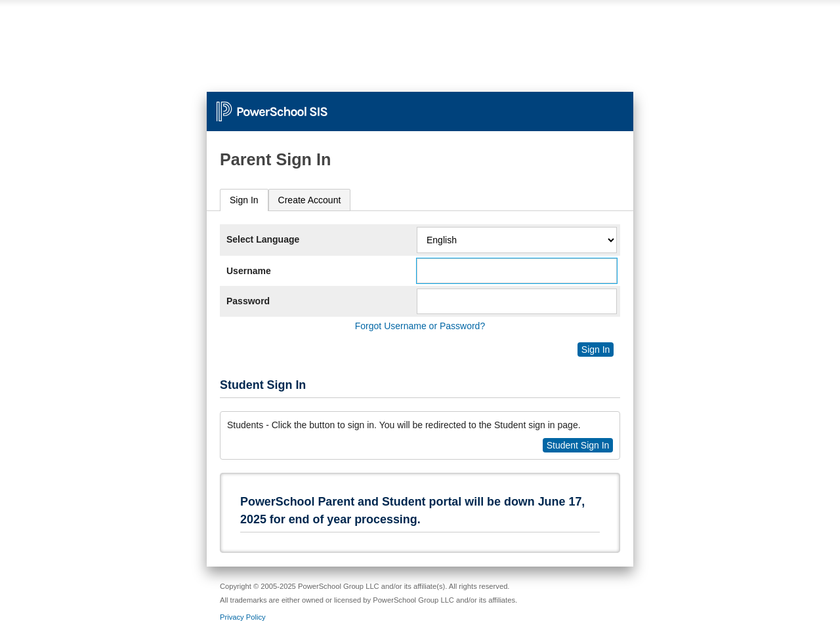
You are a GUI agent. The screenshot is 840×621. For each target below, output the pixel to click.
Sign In (244, 200)
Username (249, 271)
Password (248, 301)
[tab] (244, 200)
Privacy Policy (243, 617)
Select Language (263, 239)
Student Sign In (578, 445)
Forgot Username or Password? (420, 326)
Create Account (310, 200)
